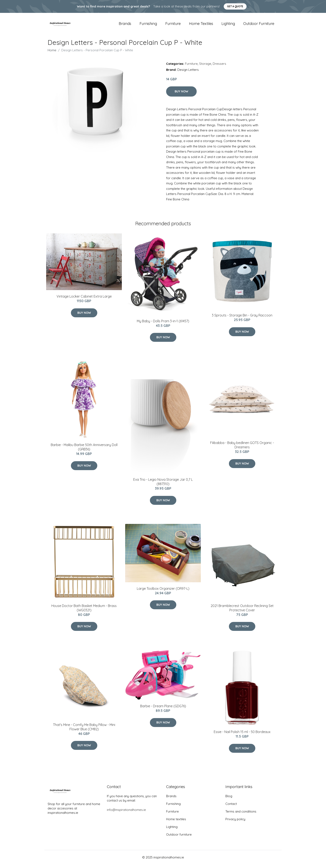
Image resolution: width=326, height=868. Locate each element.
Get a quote (235, 6)
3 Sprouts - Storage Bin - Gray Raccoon (242, 319)
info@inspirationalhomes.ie (126, 813)
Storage (205, 67)
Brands (125, 25)
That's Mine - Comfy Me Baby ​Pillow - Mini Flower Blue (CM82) (84, 730)
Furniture (173, 25)
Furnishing (148, 25)
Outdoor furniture (259, 25)
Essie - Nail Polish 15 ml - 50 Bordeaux (242, 735)
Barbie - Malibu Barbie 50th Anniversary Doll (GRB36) (84, 451)
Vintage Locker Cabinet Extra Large (84, 300)
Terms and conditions (241, 815)
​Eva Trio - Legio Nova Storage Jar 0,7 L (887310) (163, 485)
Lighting (228, 25)
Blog (229, 800)
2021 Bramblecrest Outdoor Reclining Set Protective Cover (242, 611)
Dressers (219, 67)
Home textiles (201, 25)
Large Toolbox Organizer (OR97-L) (163, 592)
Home (52, 54)
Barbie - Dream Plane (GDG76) (163, 710)
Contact (231, 807)
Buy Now (181, 95)
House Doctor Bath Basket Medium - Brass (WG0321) (84, 611)
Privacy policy (235, 823)
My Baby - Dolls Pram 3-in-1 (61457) (163, 325)
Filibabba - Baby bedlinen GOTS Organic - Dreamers (242, 449)
